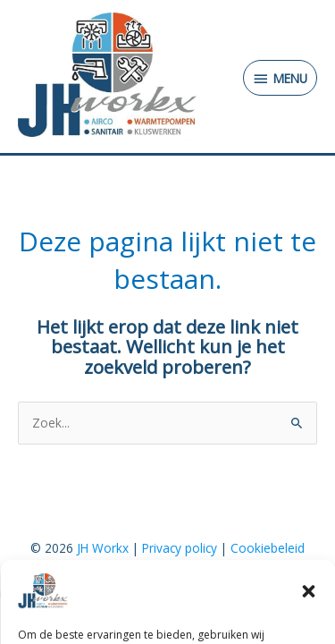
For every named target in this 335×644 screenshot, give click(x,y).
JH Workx (103, 548)
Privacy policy (180, 548)
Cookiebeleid (268, 548)
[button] (308, 597)
